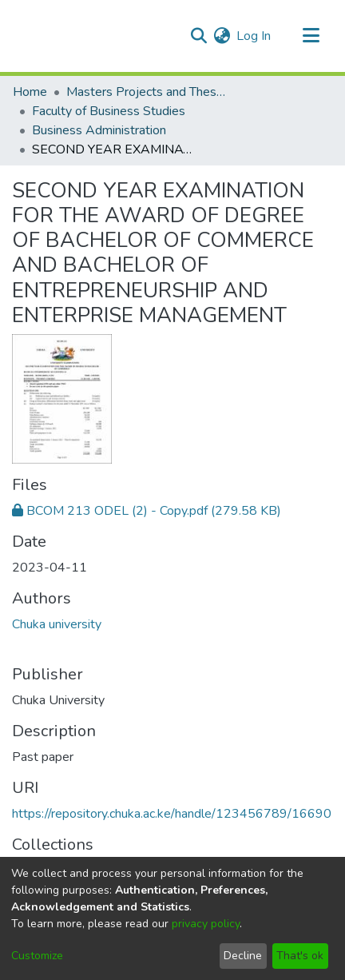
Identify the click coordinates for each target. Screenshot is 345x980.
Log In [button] (254, 36)
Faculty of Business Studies (109, 111)
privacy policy (206, 924)
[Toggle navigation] (311, 36)
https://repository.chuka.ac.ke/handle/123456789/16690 (172, 814)
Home (30, 92)
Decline (243, 956)
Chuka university (57, 624)
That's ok (300, 956)
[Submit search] (198, 36)
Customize (37, 956)
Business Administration (99, 130)
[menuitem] (222, 36)
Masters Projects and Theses (146, 92)
